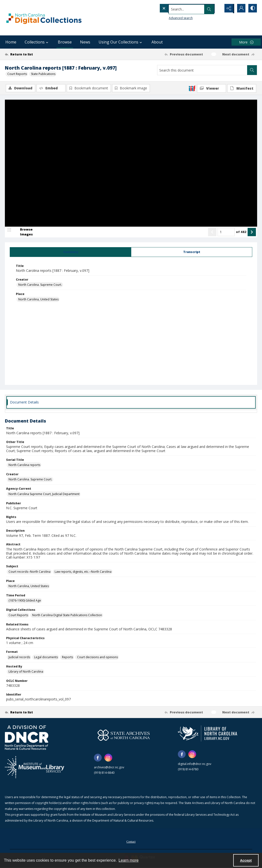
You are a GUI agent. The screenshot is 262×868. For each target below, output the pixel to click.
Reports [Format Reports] (67, 657)
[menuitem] (131, 842)
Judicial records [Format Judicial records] (19, 657)
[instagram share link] (108, 758)
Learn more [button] (129, 860)
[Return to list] (39, 54)
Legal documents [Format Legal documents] (46, 657)
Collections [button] (37, 42)
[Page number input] (226, 232)
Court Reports (17, 74)
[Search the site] (180, 9)
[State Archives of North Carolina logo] (124, 736)
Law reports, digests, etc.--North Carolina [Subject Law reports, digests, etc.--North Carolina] (83, 572)
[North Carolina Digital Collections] (44, 18)
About (157, 42)
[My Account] (240, 9)
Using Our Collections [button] (121, 42)
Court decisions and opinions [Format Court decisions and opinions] (97, 657)
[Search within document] (252, 70)
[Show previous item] (212, 232)
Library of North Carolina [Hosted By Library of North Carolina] (26, 672)
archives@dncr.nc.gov (109, 768)
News (85, 42)
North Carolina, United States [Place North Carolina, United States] (38, 300)
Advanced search (171, 17)
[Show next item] (252, 232)
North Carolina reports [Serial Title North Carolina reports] (24, 465)
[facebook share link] (98, 758)
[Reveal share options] (228, 9)
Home (11, 42)
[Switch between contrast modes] (252, 9)
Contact (131, 842)
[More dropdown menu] (246, 42)
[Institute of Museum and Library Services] (35, 768)
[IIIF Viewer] (212, 88)
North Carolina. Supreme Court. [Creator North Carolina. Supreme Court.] (40, 285)
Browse (65, 42)
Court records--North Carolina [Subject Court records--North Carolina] (30, 572)
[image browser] (23, 232)
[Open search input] (216, 9)
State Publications (43, 74)
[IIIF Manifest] (242, 88)
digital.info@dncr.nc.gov (195, 764)
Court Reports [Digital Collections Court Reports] (18, 615)
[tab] (71, 252)
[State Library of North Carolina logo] (207, 734)
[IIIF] (192, 88)
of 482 (241, 232)
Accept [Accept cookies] (246, 860)
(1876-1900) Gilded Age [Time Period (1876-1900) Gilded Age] (25, 601)
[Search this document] (202, 70)
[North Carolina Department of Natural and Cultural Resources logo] (27, 738)
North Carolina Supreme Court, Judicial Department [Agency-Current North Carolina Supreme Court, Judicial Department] (44, 494)
